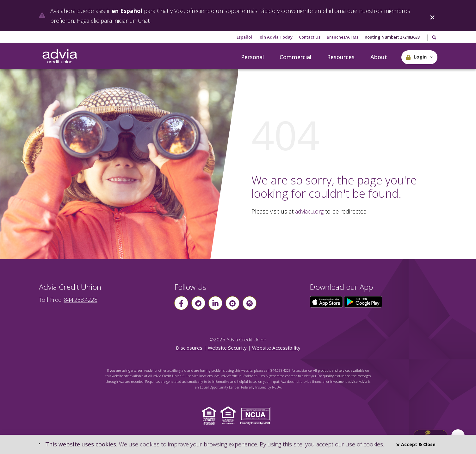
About (379, 57)
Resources (341, 57)
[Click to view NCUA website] (257, 415)
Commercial (295, 57)
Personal (252, 57)
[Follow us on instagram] (250, 303)
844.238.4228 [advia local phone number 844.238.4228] (81, 300)
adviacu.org (309, 211)
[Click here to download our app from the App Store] (327, 301)
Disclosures (189, 348)
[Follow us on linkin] (215, 303)
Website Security (227, 348)
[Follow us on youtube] (232, 303)
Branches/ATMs (343, 37)
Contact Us (310, 37)
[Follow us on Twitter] (198, 303)
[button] (419, 57)
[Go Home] (60, 57)
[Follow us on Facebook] (181, 303)
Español (244, 37)
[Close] (432, 16)
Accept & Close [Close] (416, 444)
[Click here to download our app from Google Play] (363, 301)
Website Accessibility (276, 348)
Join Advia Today (275, 37)
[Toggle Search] (434, 38)
